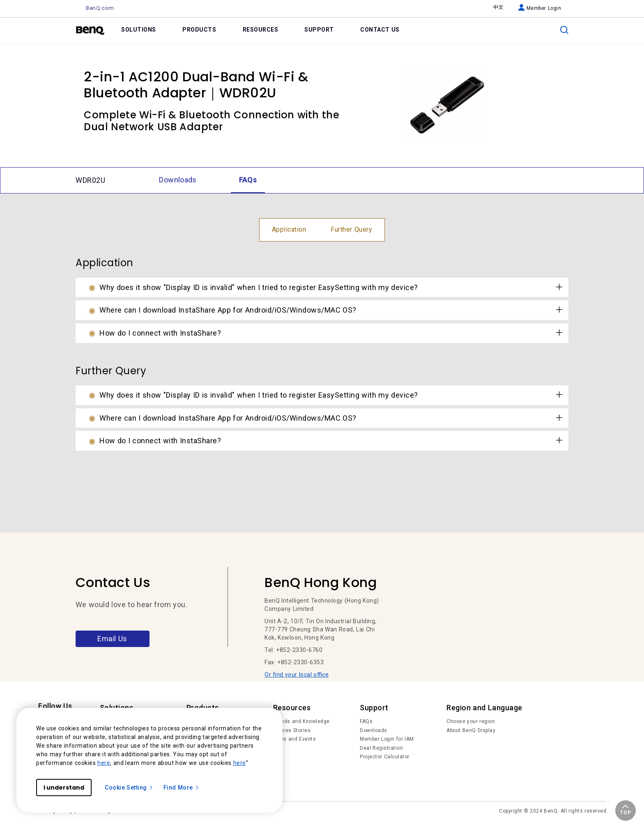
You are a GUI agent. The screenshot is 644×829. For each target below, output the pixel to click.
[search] (564, 30)
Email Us (112, 639)
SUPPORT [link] (319, 30)
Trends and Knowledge (301, 721)
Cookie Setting (129, 788)
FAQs (366, 721)
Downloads (374, 730)
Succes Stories (292, 730)
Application (289, 229)
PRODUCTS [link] (199, 30)
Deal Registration (381, 748)
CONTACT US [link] (380, 30)
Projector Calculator (385, 757)
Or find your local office (297, 675)
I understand (64, 788)
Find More (182, 788)
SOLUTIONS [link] (139, 30)
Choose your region (471, 721)
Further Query (351, 229)
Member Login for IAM (387, 739)
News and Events (295, 739)
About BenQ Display (471, 730)
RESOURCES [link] (261, 30)
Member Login (540, 8)
